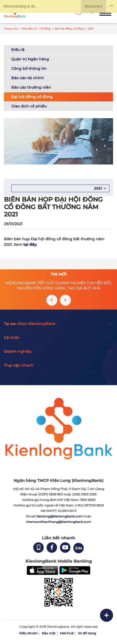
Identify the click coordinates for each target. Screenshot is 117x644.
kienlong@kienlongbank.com (60, 516)
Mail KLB (67, 633)
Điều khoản (28, 633)
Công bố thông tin (29, 69)
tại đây (30, 244)
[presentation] (52, 300)
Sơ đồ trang (87, 633)
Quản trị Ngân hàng (30, 59)
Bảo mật (49, 633)
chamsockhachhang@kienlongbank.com (58, 522)
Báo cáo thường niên (31, 87)
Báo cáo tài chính (28, 78)
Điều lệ (18, 50)
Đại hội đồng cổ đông (32, 97)
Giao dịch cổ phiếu (29, 106)
